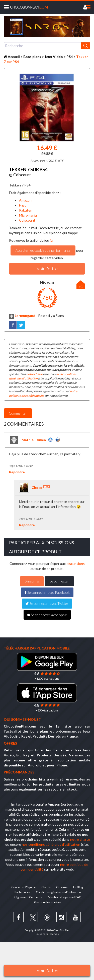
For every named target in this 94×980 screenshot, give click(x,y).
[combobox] (47, 46)
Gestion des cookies (48, 902)
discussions (76, 564)
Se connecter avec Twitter (47, 603)
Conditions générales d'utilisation (58, 892)
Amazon (25, 200)
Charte (46, 887)
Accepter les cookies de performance (43, 250)
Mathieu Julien (34, 440)
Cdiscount (27, 220)
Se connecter (59, 581)
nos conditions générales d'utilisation (51, 844)
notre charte (34, 374)
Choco (41, 487)
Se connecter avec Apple (47, 615)
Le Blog (78, 887)
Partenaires (22, 892)
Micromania (28, 215)
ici (51, 240)
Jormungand (22, 316)
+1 (81, 286)
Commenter (18, 413)
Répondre (17, 472)
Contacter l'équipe (24, 887)
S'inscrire (32, 581)
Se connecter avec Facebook (47, 592)
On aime (62, 887)
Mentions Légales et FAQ (65, 897)
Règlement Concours (28, 897)
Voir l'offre (47, 970)
